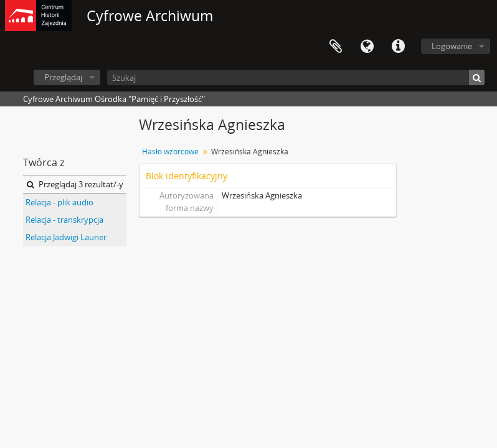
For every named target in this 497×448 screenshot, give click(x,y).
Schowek (336, 47)
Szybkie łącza (398, 47)
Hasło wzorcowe (170, 152)
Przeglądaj (63, 77)
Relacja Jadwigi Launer (66, 237)
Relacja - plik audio (59, 202)
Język (367, 47)
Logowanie (452, 46)
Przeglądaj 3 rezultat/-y (75, 184)
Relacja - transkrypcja (64, 220)
